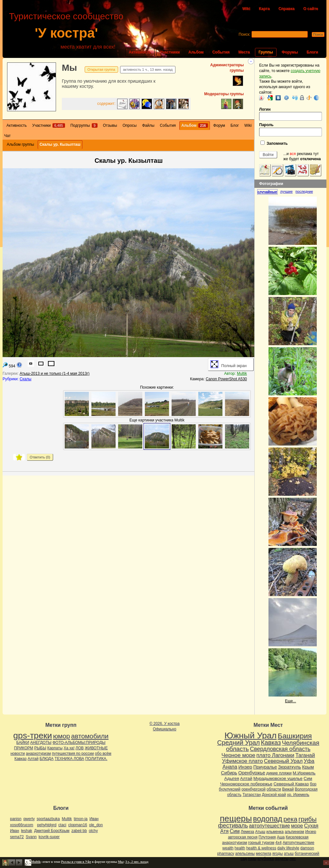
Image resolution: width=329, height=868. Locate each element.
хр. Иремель (298, 795)
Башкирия (295, 736)
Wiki (246, 9)
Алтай (33, 759)
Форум (219, 125)
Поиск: (244, 34)
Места (244, 52)
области (274, 789)
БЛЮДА (47, 759)
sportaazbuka (48, 819)
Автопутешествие (298, 843)
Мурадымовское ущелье (278, 778)
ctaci (62, 825)
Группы (266, 52)
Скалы (25, 379)
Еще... (290, 701)
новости (17, 753)
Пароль (291, 129)
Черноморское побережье (246, 784)
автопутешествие (269, 826)
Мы (69, 68)
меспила (264, 854)
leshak (27, 831)
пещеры (236, 818)
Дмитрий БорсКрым (52, 831)
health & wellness (261, 848)
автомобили (90, 736)
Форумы (290, 52)
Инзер (245, 767)
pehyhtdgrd (47, 825)
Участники (170, 52)
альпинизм (294, 832)
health (240, 848)
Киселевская (297, 837)
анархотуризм (38, 753)
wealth (228, 848)
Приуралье (265, 767)
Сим (308, 778)
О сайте (311, 9)
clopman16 (78, 825)
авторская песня (243, 837)
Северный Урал (283, 761)
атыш (289, 854)
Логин (291, 114)
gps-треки (33, 735)
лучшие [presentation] (286, 191)
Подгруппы (84, 125)
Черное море (238, 755)
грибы (307, 819)
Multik (242, 374)
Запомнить (274, 143)
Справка (287, 9)
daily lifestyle (288, 848)
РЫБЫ (40, 748)
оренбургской (254, 789)
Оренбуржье (252, 773)
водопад (268, 819)
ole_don (96, 825)
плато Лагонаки (275, 755)
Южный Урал (250, 735)
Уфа (309, 761)
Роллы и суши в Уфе (76, 862)
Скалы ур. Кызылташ (60, 144)
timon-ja (81, 819)
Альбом (196, 52)
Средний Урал (238, 743)
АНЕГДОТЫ (41, 743)
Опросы (130, 125)
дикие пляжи (279, 773)
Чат (7, 136)
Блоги (312, 52)
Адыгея (232, 778)
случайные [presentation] (267, 192)
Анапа (230, 767)
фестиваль (233, 825)
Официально (165, 729)
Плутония (267, 837)
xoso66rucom (22, 825)
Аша (281, 837)
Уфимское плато (242, 761)
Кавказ (21, 759)
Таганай (305, 755)
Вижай (288, 789)
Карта (264, 9)
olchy (93, 831)
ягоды (278, 854)
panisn (16, 819)
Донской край (274, 795)
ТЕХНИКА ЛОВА (70, 759)
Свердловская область (280, 749)
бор (313, 784)
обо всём (103, 753)
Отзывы (110, 125)
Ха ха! (69, 748)
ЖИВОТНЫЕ (96, 748)
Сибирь (229, 773)
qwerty (29, 819)
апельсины (245, 854)
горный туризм (261, 843)
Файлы (148, 125)
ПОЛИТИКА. (96, 759)
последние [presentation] (304, 191)
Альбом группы (20, 144)
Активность (140, 52)
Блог (235, 125)
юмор (62, 736)
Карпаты (55, 748)
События (221, 52)
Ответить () (40, 457)
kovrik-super (49, 837)
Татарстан (252, 795)
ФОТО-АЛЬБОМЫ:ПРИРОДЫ (79, 743)
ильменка (275, 832)
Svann (31, 837)
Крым (308, 767)
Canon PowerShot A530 (226, 379)
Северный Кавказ (291, 784)
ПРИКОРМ (24, 748)
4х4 (278, 843)
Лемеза (247, 832)
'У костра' (66, 33)
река (290, 819)
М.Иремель (304, 773)
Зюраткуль (290, 767)
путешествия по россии (73, 753)
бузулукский (230, 789)
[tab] (269, 192)
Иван (94, 819)
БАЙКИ (23, 743)
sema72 (17, 837)
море (297, 826)
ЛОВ (80, 748)
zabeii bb (79, 831)
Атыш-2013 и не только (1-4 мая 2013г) (55, 374)
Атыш (260, 832)
